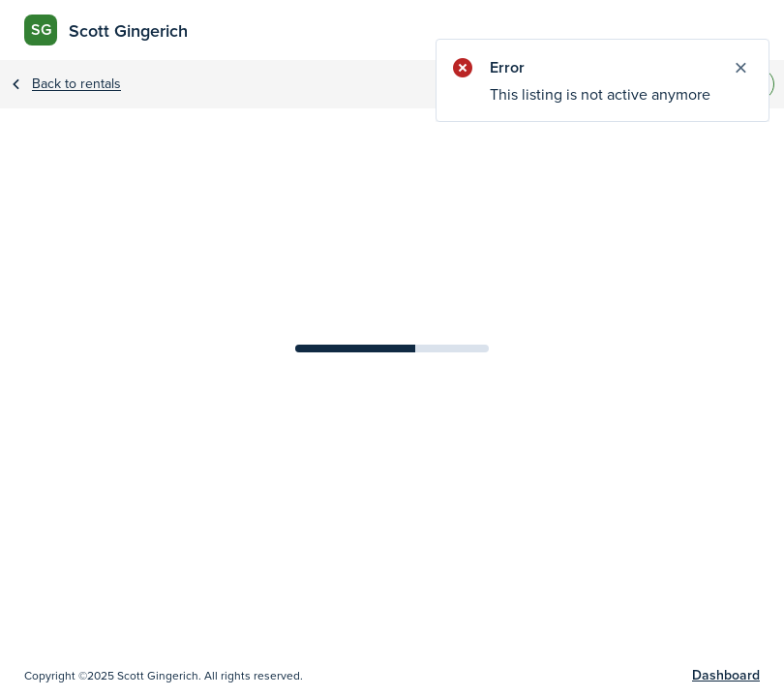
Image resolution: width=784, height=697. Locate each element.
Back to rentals (76, 84)
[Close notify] (740, 68)
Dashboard (726, 676)
